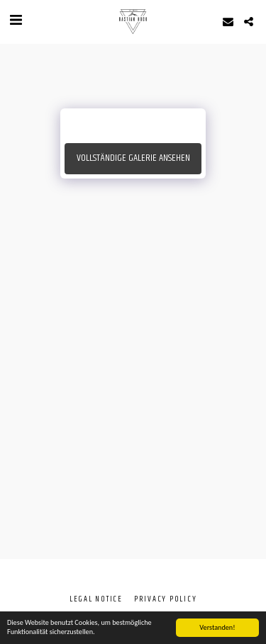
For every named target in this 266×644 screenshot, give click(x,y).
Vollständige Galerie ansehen (133, 158)
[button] (16, 21)
